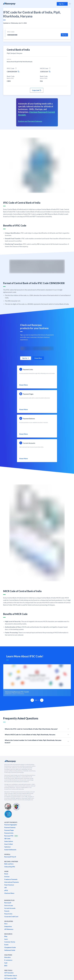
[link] (26, 358)
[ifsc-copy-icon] (18, 72)
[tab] (36, 700)
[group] (37, 680)
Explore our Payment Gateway (30, 121)
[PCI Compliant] (8, 807)
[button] (62, 4)
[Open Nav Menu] (70, 4)
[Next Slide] (42, 700)
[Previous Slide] (32, 700)
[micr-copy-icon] (50, 72)
